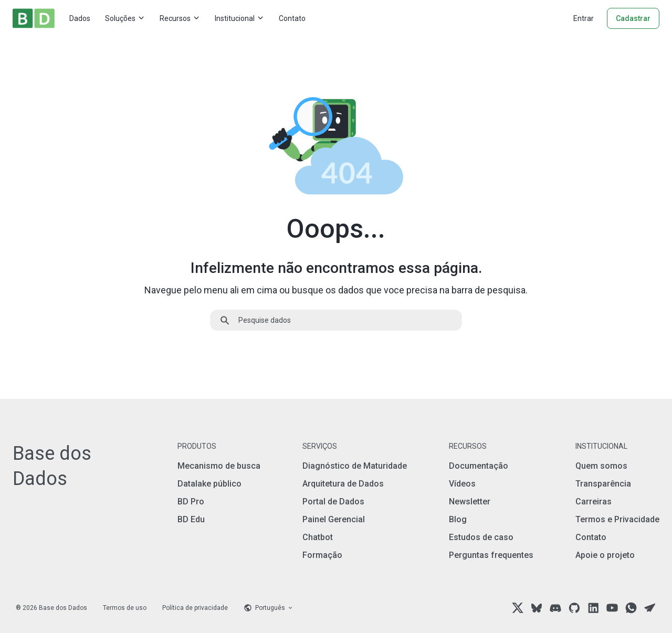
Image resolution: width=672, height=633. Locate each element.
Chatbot (318, 537)
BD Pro (191, 502)
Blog (458, 519)
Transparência (603, 484)
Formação (322, 555)
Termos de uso (125, 608)
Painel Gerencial (334, 519)
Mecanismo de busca (219, 466)
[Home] (34, 18)
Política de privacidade (195, 608)
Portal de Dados (333, 502)
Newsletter (470, 502)
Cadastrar (633, 18)
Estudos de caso (481, 537)
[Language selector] (269, 608)
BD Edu (191, 519)
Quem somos (601, 466)
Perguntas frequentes (491, 555)
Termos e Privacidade (617, 519)
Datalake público (209, 484)
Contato (292, 18)
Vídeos (462, 484)
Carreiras (594, 502)
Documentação (479, 466)
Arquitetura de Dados (343, 484)
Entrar (584, 18)
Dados (80, 18)
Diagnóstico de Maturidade (355, 466)
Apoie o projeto (605, 555)
